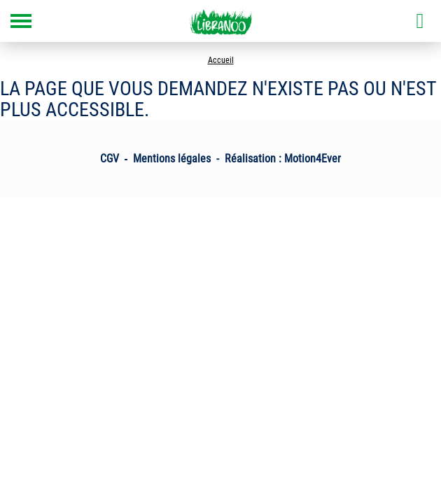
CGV (110, 159)
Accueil (221, 60)
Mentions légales (172, 159)
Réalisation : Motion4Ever (283, 159)
